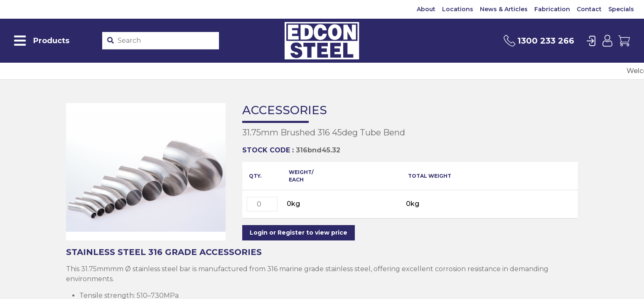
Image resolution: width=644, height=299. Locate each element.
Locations (458, 9)
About (426, 9)
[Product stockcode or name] (166, 41)
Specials (621, 9)
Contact (589, 9)
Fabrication (552, 9)
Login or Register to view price (299, 233)
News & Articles (504, 9)
